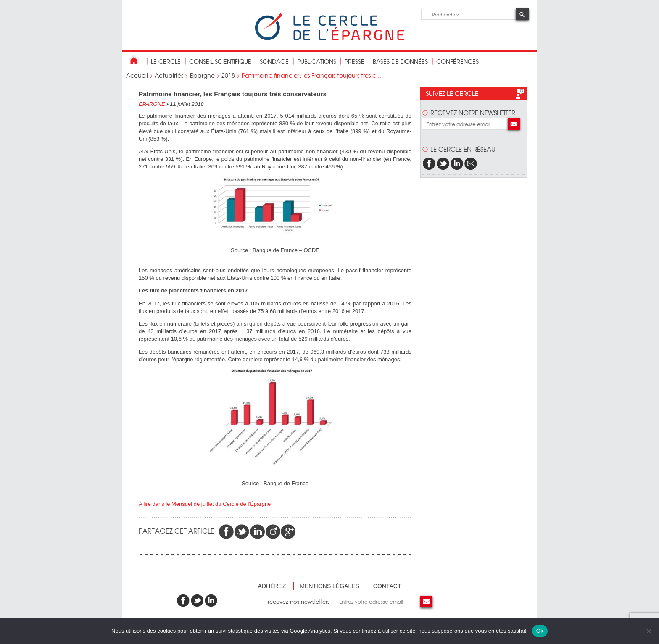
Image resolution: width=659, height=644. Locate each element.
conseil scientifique (220, 61)
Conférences (457, 61)
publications (317, 61)
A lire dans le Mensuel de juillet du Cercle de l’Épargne (205, 504)
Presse (355, 61)
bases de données (400, 61)
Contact (387, 586)
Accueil (137, 75)
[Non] (648, 631)
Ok (540, 631)
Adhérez (272, 586)
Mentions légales (329, 586)
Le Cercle (166, 61)
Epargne (202, 75)
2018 (228, 75)
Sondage (274, 61)
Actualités (169, 75)
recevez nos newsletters (301, 601)
